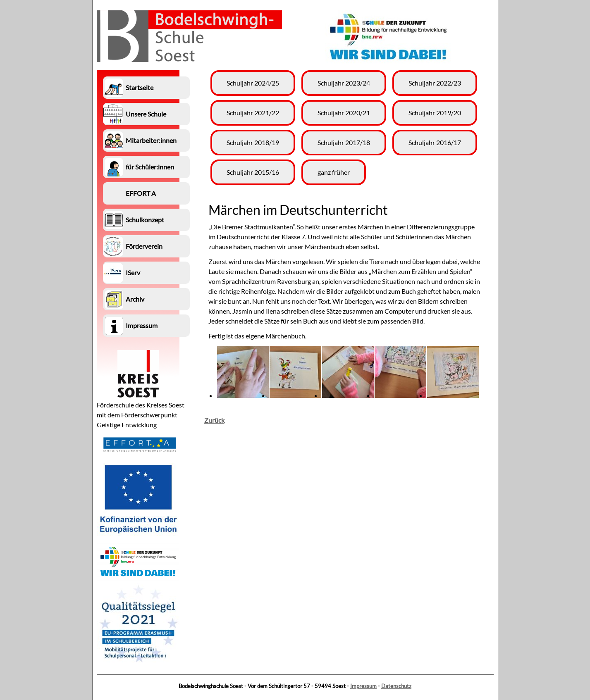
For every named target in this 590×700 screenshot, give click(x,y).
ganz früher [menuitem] (334, 172)
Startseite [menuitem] (140, 87)
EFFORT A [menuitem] (141, 193)
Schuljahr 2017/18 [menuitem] (344, 142)
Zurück (214, 420)
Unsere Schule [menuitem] (146, 114)
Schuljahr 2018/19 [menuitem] (253, 142)
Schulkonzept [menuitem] (145, 220)
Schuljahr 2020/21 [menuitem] (344, 113)
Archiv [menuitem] (135, 299)
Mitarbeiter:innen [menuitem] (151, 140)
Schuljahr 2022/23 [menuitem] (435, 83)
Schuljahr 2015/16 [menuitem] (253, 172)
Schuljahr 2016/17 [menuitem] (435, 142)
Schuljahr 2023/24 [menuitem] (344, 83)
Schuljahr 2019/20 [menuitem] (435, 113)
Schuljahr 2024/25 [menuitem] (253, 83)
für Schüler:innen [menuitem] (150, 167)
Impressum (363, 686)
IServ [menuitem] (133, 273)
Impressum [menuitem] (142, 325)
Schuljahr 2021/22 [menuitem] (253, 113)
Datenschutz (396, 686)
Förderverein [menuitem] (144, 246)
